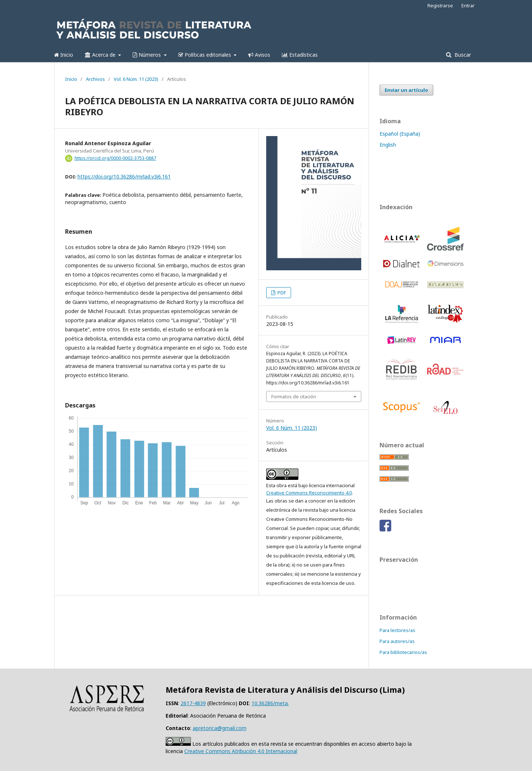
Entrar (468, 5)
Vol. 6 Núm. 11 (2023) (136, 79)
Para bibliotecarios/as (403, 652)
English (388, 145)
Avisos (259, 55)
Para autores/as (397, 641)
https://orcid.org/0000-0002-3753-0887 (115, 158)
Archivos (95, 79)
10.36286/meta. (270, 703)
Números (148, 55)
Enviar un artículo (406, 90)
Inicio (64, 55)
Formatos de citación (294, 396)
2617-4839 (193, 703)
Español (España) (400, 134)
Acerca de (101, 55)
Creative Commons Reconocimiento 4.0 (309, 493)
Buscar (462, 55)
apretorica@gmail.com (220, 728)
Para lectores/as (397, 630)
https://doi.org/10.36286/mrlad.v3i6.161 (124, 176)
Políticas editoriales (205, 55)
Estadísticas (300, 55)
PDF (281, 293)
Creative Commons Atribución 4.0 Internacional (241, 751)
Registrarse (440, 5)
